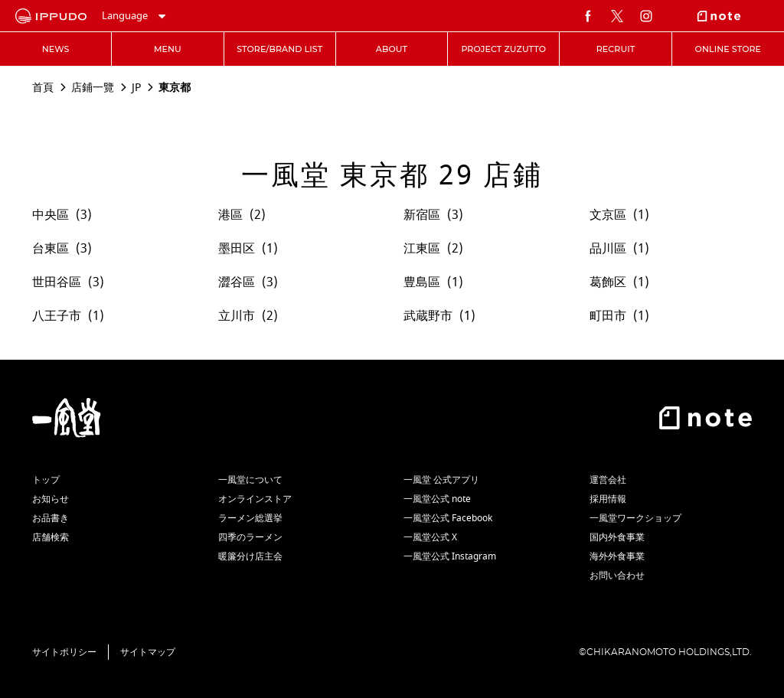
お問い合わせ (617, 576)
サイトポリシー (64, 652)
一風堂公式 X (430, 537)
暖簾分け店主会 (250, 556)
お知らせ (51, 499)
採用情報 (608, 499)
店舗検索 (51, 537)
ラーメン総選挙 (250, 518)
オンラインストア (255, 499)
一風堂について (250, 480)
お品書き (51, 518)
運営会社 (608, 480)
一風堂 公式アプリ (441, 480)
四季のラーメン (250, 537)
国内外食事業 (617, 537)
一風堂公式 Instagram (450, 556)
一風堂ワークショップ (635, 518)
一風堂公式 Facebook (448, 518)
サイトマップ (148, 652)
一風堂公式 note (437, 499)
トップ (46, 480)
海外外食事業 (617, 556)
